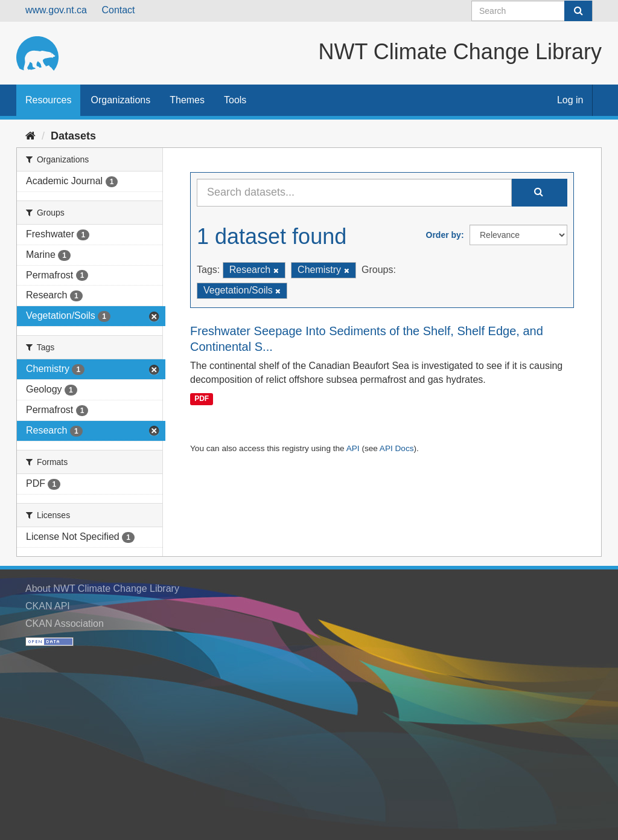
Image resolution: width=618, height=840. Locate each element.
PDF (202, 399)
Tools (235, 100)
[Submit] (578, 11)
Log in (570, 100)
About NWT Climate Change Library (102, 588)
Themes (187, 100)
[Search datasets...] (354, 193)
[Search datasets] (532, 11)
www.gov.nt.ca (56, 10)
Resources (48, 100)
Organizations (120, 100)
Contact (118, 10)
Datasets (73, 136)
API (353, 448)
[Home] (30, 136)
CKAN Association (65, 624)
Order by (444, 235)
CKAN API (48, 606)
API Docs (397, 448)
